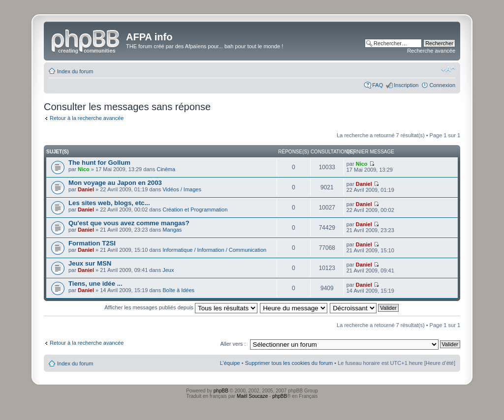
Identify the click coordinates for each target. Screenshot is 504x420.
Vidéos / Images (182, 189)
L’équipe (230, 363)
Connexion (442, 85)
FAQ (378, 85)
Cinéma (166, 169)
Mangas (172, 230)
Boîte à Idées (178, 290)
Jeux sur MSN (90, 263)
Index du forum (75, 71)
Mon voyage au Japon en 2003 (115, 183)
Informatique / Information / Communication (214, 250)
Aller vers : (233, 344)
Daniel (86, 189)
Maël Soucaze (252, 396)
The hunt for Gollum (99, 163)
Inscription (406, 85)
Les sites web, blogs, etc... (109, 203)
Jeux (168, 270)
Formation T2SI (92, 243)
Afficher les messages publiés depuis (181, 307)
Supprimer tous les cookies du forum (289, 363)
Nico (84, 169)
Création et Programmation (195, 210)
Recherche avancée (431, 51)
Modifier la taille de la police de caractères (448, 69)
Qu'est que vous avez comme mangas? (129, 223)
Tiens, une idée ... (95, 284)
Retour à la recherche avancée (87, 118)
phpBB (221, 391)
